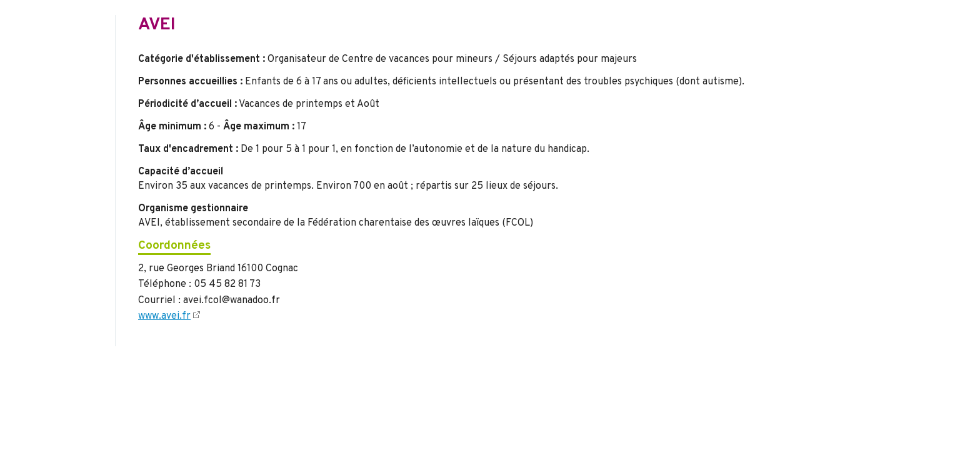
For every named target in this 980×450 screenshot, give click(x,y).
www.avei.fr (164, 316)
